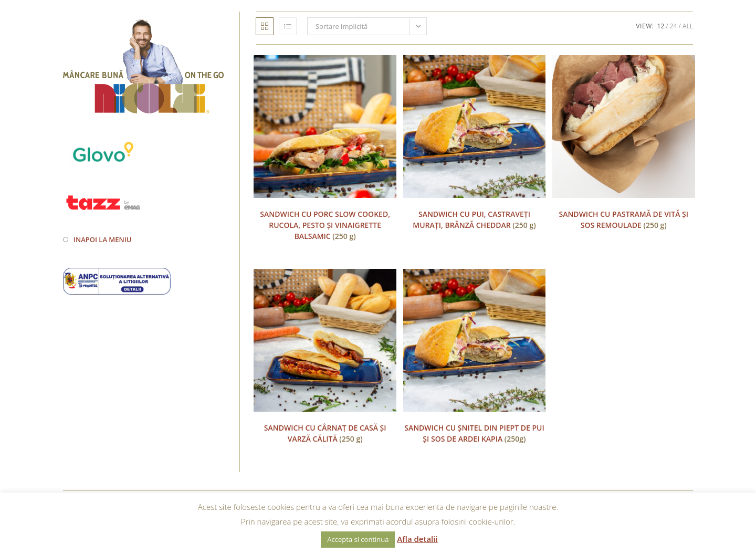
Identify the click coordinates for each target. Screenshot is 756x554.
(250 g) (325, 225)
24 (674, 26)
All (688, 26)
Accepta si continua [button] (358, 539)
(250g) (474, 433)
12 (661, 26)
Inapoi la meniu (102, 239)
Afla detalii (417, 539)
